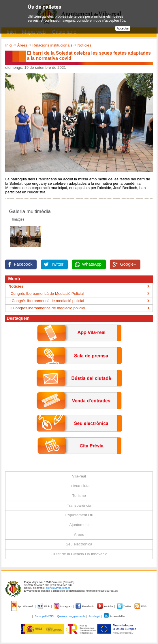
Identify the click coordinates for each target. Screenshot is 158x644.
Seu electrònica (79, 544)
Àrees (22, 45)
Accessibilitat (114, 616)
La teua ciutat (79, 486)
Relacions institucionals (52, 45)
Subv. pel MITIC (44, 616)
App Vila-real (22, 606)
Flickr (44, 606)
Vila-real (79, 476)
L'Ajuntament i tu (79, 515)
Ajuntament (79, 525)
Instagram (63, 606)
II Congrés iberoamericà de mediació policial (46, 301)
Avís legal (94, 616)
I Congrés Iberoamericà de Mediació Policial (46, 294)
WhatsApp (92, 264)
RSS (140, 606)
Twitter (57, 264)
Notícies (84, 45)
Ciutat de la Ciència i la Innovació (79, 554)
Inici (9, 45)
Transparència (79, 505)
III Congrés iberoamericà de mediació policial (47, 308)
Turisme (79, 496)
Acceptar (123, 28)
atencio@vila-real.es (58, 588)
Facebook (23, 264)
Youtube (106, 606)
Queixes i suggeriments (71, 616)
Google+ (128, 264)
